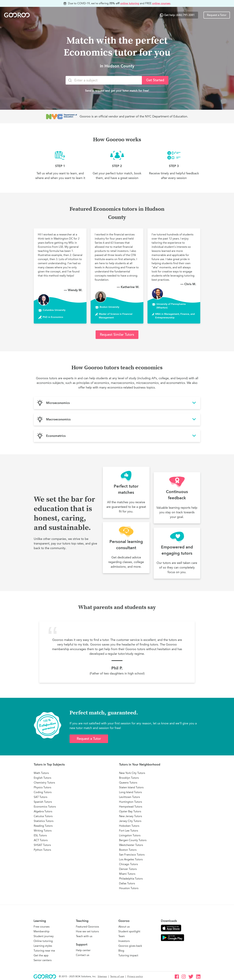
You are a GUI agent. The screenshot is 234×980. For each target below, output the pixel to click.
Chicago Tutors (128, 864)
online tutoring (130, 3)
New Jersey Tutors (131, 816)
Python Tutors (42, 850)
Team (122, 936)
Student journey (44, 936)
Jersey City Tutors (130, 821)
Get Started (155, 80)
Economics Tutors (45, 807)
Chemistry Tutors (44, 783)
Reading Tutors (43, 826)
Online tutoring (43, 941)
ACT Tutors (41, 840)
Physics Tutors (42, 787)
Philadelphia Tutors (131, 879)
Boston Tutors (128, 850)
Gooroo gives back (130, 946)
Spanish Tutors (43, 802)
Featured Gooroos (87, 927)
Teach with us (84, 936)
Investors (124, 941)
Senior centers (43, 960)
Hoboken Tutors (129, 826)
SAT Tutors (41, 797)
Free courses (42, 927)
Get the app (41, 955)
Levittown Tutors (130, 797)
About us (124, 927)
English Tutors (42, 778)
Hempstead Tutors (131, 807)
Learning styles (43, 946)
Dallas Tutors (127, 883)
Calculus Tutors (43, 816)
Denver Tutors (128, 869)
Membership (42, 931)
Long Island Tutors (130, 792)
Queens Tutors (128, 783)
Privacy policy (135, 976)
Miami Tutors (127, 874)
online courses (161, 3)
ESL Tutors (40, 835)
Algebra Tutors (43, 811)
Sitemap (102, 976)
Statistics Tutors (44, 821)
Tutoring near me (44, 951)
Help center (83, 950)
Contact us (83, 955)
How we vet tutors (87, 931)
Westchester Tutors (131, 845)
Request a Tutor (217, 15)
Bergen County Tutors (133, 840)
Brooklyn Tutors (129, 778)
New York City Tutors (132, 773)
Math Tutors (41, 773)
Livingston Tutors (130, 835)
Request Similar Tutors (117, 335)
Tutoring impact (128, 955)
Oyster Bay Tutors (130, 811)
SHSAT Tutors (42, 845)
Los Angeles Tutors (131, 859)
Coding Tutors (43, 792)
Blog (121, 951)
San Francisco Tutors (132, 855)
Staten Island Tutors (131, 787)
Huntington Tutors (131, 802)
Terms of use (117, 976)
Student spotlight (129, 931)
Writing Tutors (43, 831)
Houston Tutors (129, 888)
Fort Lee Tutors (129, 831)
